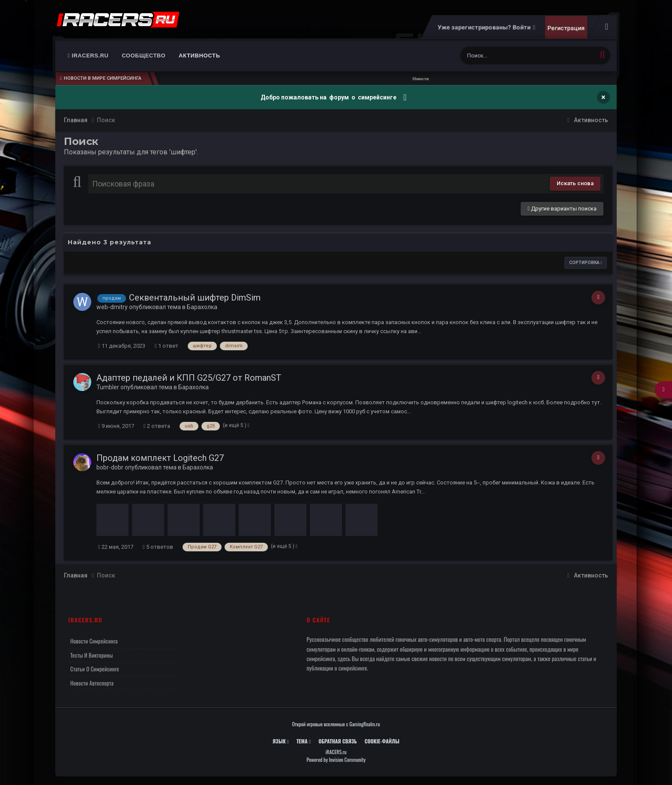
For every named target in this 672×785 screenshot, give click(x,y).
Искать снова (575, 183)
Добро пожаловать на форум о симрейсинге (329, 97)
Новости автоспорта (92, 683)
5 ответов (158, 547)
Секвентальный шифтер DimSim (195, 298)
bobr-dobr (110, 467)
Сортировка (586, 263)
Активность (199, 56)
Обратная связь (338, 741)
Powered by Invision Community (336, 759)
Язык (281, 741)
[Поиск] (511, 56)
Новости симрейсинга (94, 641)
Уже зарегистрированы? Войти (486, 27)
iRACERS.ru (88, 56)
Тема (304, 741)
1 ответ (166, 346)
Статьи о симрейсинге (95, 669)
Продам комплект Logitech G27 (160, 458)
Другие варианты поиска (562, 209)
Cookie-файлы (382, 741)
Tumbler (108, 387)
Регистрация (566, 28)
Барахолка (202, 307)
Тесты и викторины (91, 655)
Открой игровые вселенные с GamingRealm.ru (336, 724)
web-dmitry (112, 307)
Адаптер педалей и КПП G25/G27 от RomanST (189, 378)
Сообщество (144, 56)
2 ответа (157, 426)
